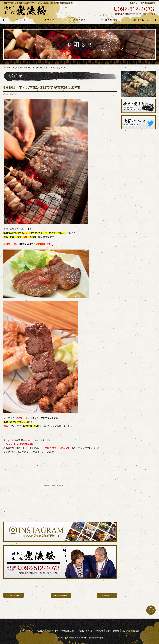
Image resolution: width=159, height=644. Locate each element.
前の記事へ (14, 595)
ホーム (9, 68)
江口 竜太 (43, 237)
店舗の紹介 (79, 20)
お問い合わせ (113, 631)
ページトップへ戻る (151, 610)
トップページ (19, 20)
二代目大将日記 (140, 20)
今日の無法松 (110, 20)
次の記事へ (107, 595)
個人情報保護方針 (148, 3)
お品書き (49, 20)
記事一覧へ (61, 595)
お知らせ (134, 3)
